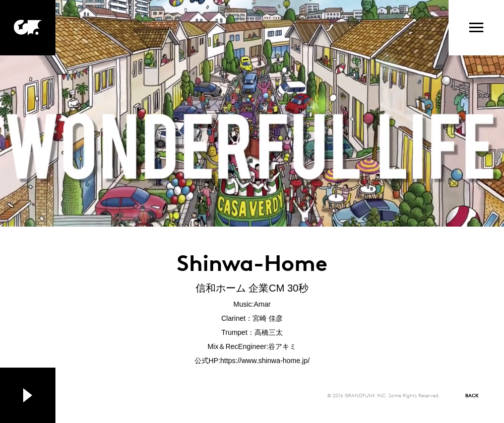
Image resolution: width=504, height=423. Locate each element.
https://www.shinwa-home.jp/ (265, 361)
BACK (472, 395)
